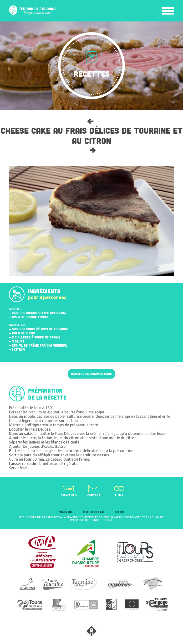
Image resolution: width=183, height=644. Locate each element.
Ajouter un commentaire (91, 374)
